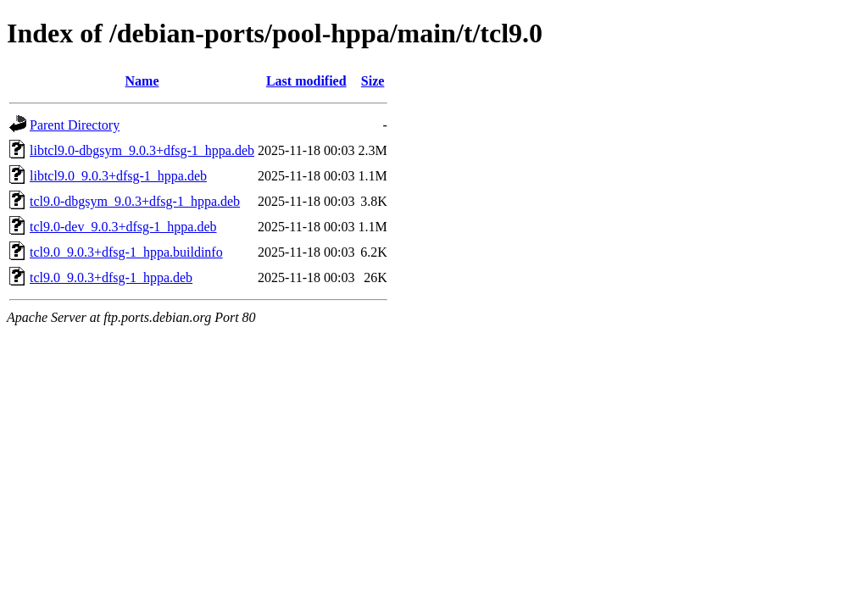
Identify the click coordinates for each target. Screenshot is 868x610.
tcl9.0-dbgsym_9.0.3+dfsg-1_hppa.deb (135, 201)
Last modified (306, 81)
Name (142, 81)
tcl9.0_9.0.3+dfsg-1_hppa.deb (111, 277)
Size (373, 81)
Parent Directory (75, 125)
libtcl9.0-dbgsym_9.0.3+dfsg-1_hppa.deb (142, 150)
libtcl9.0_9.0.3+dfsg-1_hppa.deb (118, 176)
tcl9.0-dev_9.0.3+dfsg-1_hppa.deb (123, 227)
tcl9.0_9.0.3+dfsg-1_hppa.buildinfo (126, 252)
